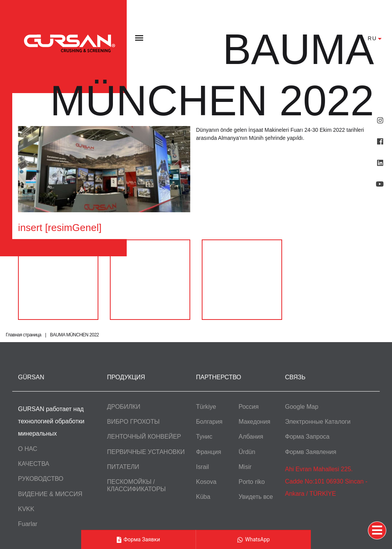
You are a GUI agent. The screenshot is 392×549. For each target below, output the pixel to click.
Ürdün (247, 452)
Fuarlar (28, 524)
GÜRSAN (31, 377)
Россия (248, 407)
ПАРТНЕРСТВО (219, 377)
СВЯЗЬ (295, 377)
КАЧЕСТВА (34, 464)
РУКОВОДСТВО (41, 479)
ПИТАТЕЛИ (123, 467)
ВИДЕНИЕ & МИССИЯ (50, 494)
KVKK (26, 509)
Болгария (209, 422)
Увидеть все (256, 497)
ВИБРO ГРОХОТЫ (133, 422)
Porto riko (252, 482)
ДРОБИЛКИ (124, 407)
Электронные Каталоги (318, 422)
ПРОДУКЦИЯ (126, 377)
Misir (245, 467)
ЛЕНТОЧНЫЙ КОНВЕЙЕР (144, 437)
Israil (203, 467)
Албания (251, 437)
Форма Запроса (307, 437)
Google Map (302, 407)
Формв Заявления (311, 452)
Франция (209, 452)
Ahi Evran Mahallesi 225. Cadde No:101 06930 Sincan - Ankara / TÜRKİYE (326, 481)
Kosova (206, 482)
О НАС (28, 449)
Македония (254, 422)
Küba (203, 497)
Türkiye (206, 407)
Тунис (204, 437)
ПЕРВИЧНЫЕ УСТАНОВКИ (146, 452)
